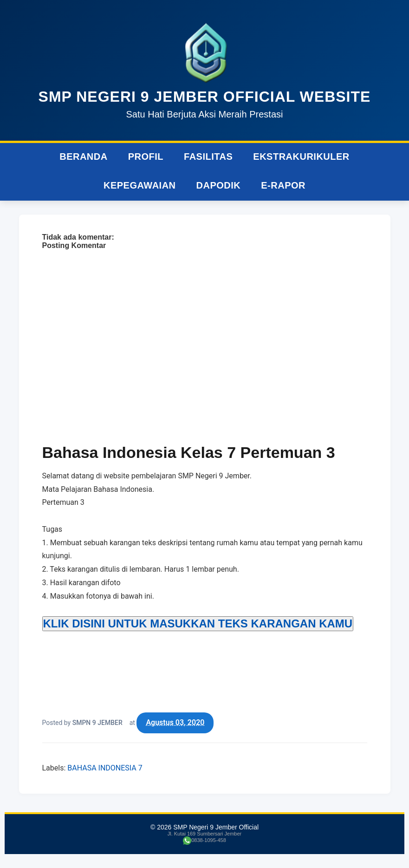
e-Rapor (283, 185)
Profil (146, 157)
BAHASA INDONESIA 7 (105, 768)
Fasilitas (208, 157)
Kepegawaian (140, 185)
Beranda (84, 157)
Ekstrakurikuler (301, 157)
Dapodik (219, 185)
